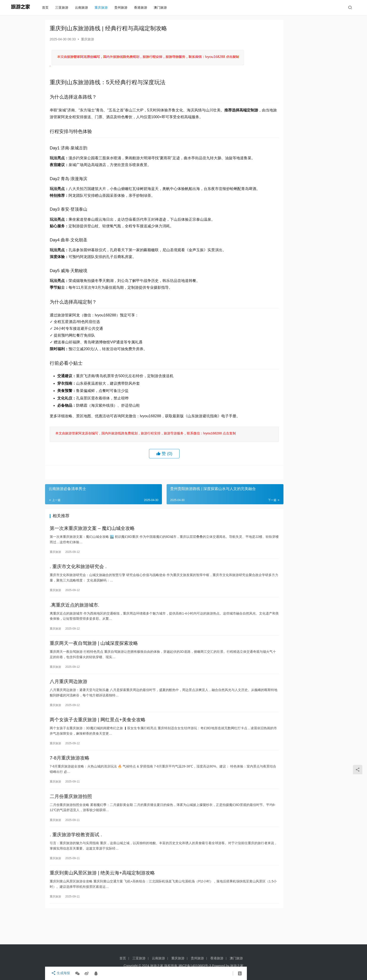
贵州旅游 (123, 8)
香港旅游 (143, 8)
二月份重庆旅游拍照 (71, 820)
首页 (47, 8)
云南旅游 (84, 8)
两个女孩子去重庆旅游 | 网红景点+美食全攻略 (98, 740)
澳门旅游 (162, 8)
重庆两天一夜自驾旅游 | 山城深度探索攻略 (94, 661)
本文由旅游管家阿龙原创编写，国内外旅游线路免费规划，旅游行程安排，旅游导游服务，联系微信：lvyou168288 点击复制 (145, 446)
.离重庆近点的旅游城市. (75, 621)
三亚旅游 (64, 8)
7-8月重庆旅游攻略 (70, 780)
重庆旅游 (103, 8)
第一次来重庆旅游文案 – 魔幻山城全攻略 (92, 542)
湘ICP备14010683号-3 (195, 966)
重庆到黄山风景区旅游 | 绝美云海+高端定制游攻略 (102, 899)
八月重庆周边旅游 (69, 701)
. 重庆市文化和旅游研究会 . (78, 582)
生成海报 (59, 973)
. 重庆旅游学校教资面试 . (76, 859)
